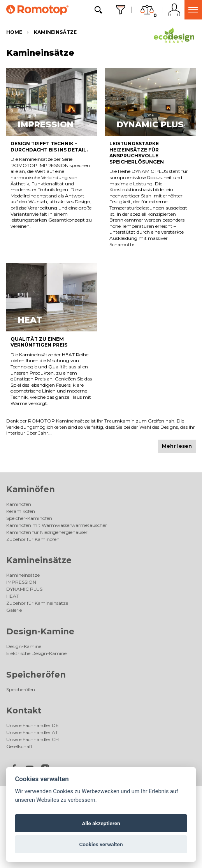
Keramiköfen (21, 511)
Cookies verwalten (101, 844)
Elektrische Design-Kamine (36, 653)
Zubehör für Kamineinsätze (37, 603)
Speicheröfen (36, 675)
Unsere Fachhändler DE (32, 725)
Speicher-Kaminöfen (29, 518)
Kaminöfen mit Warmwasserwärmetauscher (57, 525)
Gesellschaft (19, 746)
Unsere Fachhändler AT (32, 732)
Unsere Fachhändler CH (32, 739)
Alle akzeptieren (101, 823)
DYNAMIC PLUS (24, 589)
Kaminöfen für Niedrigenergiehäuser (47, 532)
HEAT (13, 596)
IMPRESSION (21, 582)
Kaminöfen (31, 489)
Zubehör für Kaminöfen (33, 539)
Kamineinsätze (55, 32)
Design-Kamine (40, 631)
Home (14, 32)
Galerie (14, 610)
